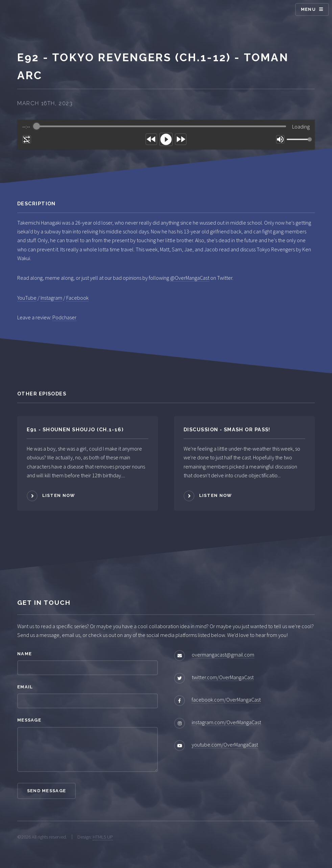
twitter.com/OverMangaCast (223, 677)
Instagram (51, 298)
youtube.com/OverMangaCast (225, 745)
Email (25, 687)
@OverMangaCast (190, 278)
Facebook (77, 298)
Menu (308, 9)
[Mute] (280, 139)
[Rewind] (151, 139)
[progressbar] (161, 127)
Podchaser (64, 317)
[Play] (166, 139)
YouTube (27, 298)
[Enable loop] (27, 139)
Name (25, 654)
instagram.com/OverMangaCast (226, 722)
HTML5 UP (103, 837)
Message (29, 720)
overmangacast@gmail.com (223, 655)
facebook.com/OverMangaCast (226, 700)
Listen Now (59, 496)
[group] (166, 135)
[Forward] (181, 139)
